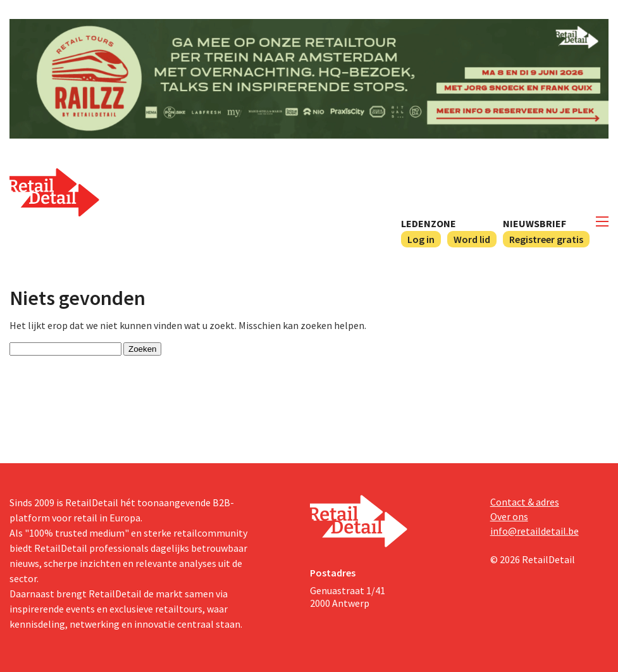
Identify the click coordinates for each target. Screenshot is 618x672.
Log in (421, 239)
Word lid (472, 239)
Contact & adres (525, 502)
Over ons (509, 516)
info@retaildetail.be (535, 531)
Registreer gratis (546, 239)
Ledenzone (429, 223)
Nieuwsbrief (535, 223)
